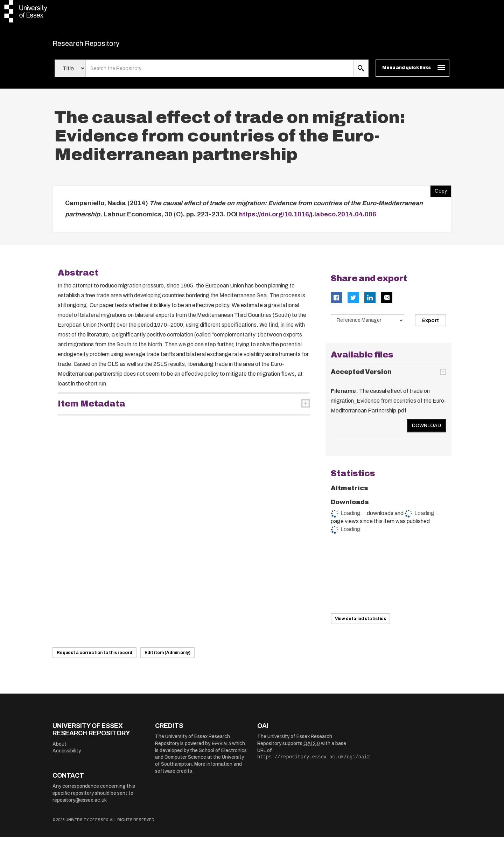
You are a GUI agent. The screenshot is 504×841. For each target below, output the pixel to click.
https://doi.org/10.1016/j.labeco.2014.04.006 (308, 218)
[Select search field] (70, 73)
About (59, 748)
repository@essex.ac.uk (80, 804)
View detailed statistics (360, 623)
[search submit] (361, 73)
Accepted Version (361, 376)
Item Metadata (92, 408)
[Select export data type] (367, 325)
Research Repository (102, 46)
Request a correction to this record (94, 657)
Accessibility (67, 755)
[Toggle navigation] (412, 73)
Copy (439, 194)
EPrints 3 (221, 748)
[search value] (220, 73)
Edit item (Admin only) (167, 657)
